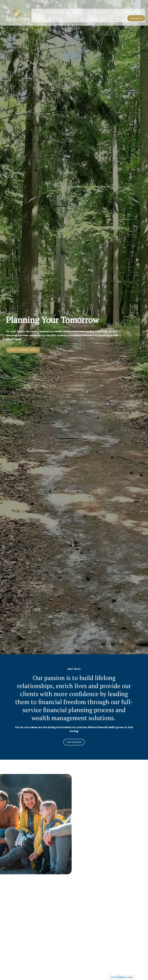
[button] (58, 7)
